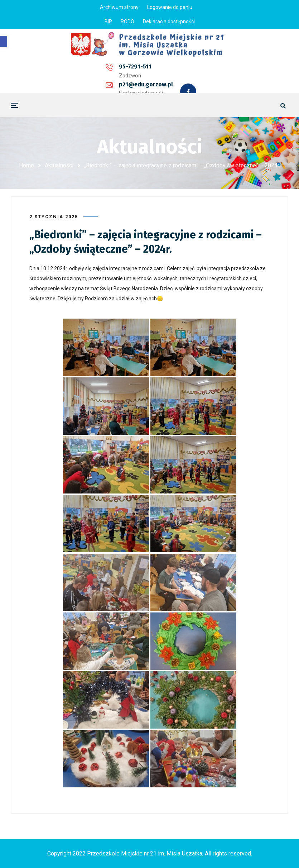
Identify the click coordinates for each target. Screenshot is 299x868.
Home (26, 165)
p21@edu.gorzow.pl (137, 69)
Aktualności (59, 165)
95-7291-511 (72, 69)
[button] (4, 41)
